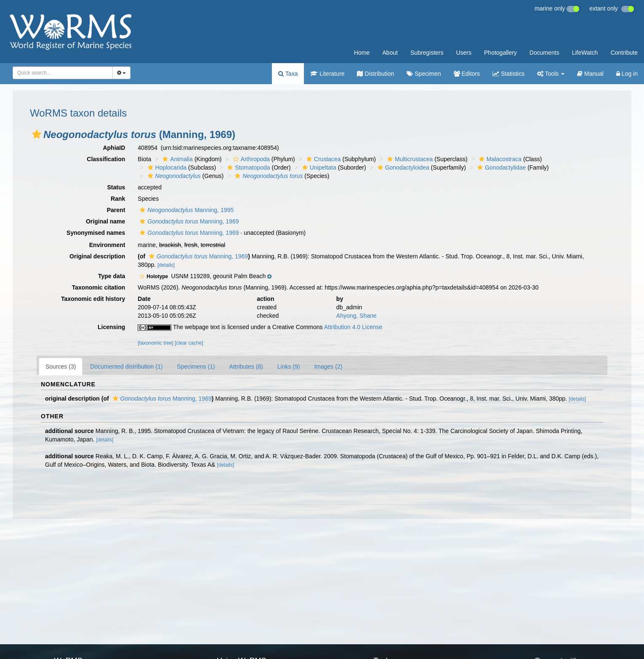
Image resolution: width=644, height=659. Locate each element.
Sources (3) (61, 367)
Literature (327, 74)
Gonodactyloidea (402, 167)
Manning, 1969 (188, 221)
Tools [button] (551, 74)
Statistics (508, 74)
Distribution (375, 74)
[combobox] (63, 73)
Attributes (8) (246, 367)
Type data (112, 276)
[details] (166, 265)
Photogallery (500, 53)
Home (362, 53)
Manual (590, 74)
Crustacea (323, 159)
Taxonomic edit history (93, 299)
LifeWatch (585, 53)
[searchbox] (60, 73)
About (390, 53)
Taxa (288, 74)
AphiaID (114, 148)
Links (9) (289, 367)
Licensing (111, 327)
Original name (105, 221)
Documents (544, 53)
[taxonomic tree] (156, 343)
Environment (107, 245)
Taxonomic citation (99, 287)
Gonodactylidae (500, 167)
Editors (467, 74)
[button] (37, 134)
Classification (106, 159)
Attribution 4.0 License (353, 327)
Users (464, 53)
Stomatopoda (247, 167)
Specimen (424, 74)
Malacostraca (499, 159)
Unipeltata (318, 167)
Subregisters (427, 53)
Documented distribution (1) (126, 367)
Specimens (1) (196, 367)
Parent (116, 210)
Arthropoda (250, 159)
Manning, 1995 (186, 210)
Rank (118, 199)
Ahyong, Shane (357, 316)
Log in (627, 74)
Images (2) (328, 367)
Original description (97, 256)
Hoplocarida (166, 167)
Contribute (624, 53)
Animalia (177, 159)
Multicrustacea (409, 159)
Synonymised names (96, 233)
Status (116, 187)
